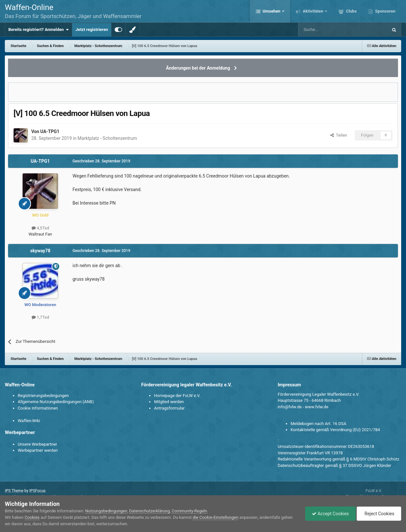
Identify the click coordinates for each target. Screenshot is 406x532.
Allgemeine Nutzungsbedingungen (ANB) (56, 402)
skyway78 (40, 251)
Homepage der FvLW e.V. (177, 396)
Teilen (339, 135)
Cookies (32, 517)
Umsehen (272, 11)
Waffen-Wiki (29, 421)
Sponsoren (385, 11)
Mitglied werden (169, 402)
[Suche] (324, 30)
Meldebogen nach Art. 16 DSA (319, 424)
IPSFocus (37, 491)
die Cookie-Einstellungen (216, 517)
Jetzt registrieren (92, 29)
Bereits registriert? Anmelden (39, 30)
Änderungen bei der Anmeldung (198, 68)
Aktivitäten (313, 11)
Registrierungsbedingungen (43, 396)
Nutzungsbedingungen (106, 511)
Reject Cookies (379, 514)
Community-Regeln (189, 511)
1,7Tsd (40, 317)
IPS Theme (14, 491)
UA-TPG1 (50, 131)
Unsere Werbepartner (37, 444)
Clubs (351, 11)
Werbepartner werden (38, 450)
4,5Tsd (40, 228)
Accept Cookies (330, 514)
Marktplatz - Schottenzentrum (107, 138)
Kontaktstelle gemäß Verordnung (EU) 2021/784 (335, 430)
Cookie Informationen (38, 408)
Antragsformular (169, 408)
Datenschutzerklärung (150, 511)
